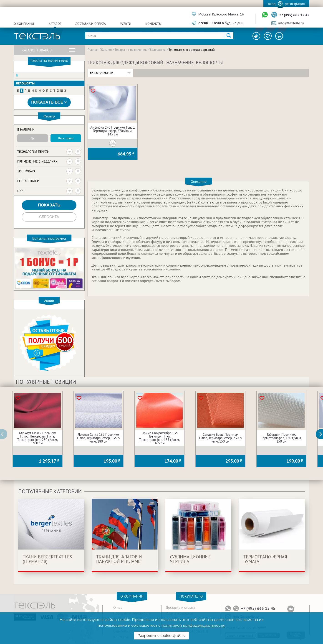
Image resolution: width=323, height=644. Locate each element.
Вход (272, 4)
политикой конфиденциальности (193, 625)
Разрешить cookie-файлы (162, 636)
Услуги (126, 24)
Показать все (49, 102)
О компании (24, 24)
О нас (118, 607)
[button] (322, 434)
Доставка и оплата (91, 24)
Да (33, 138)
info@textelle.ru (291, 23)
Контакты (153, 24)
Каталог (55, 24)
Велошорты (25, 83)
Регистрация (295, 4)
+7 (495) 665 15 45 (294, 15)
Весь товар (66, 138)
